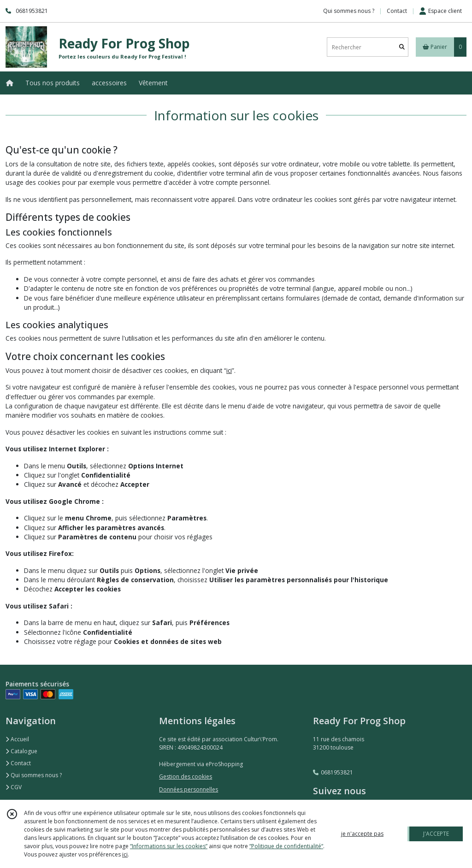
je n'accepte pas (362, 834)
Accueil (17, 739)
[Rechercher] (402, 47)
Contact (397, 11)
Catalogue (21, 751)
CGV (14, 787)
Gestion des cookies (186, 776)
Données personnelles (189, 789)
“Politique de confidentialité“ (286, 846)
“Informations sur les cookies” (169, 846)
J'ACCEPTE (436, 834)
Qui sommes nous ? (34, 775)
